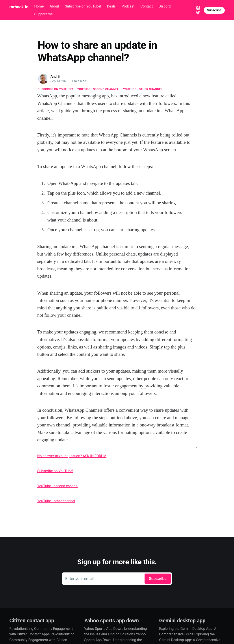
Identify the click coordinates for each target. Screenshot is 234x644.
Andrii (55, 77)
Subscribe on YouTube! (83, 6)
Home (39, 6)
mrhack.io (19, 7)
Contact (147, 6)
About (54, 6)
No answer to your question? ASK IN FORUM (72, 456)
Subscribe (214, 10)
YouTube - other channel (143, 89)
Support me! (44, 14)
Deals (111, 6)
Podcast (128, 6)
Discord (165, 6)
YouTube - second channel (98, 89)
